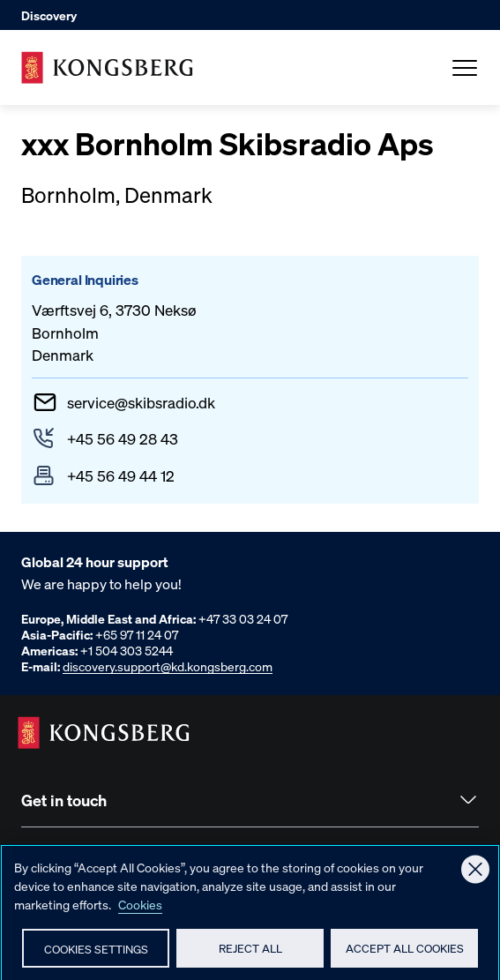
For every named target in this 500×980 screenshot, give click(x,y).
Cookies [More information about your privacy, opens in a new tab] (140, 910)
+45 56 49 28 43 (123, 438)
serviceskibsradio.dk (141, 402)
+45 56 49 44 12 (121, 475)
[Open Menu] (465, 68)
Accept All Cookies (405, 954)
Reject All (250, 954)
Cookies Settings (96, 955)
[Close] (475, 876)
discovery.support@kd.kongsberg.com (168, 666)
